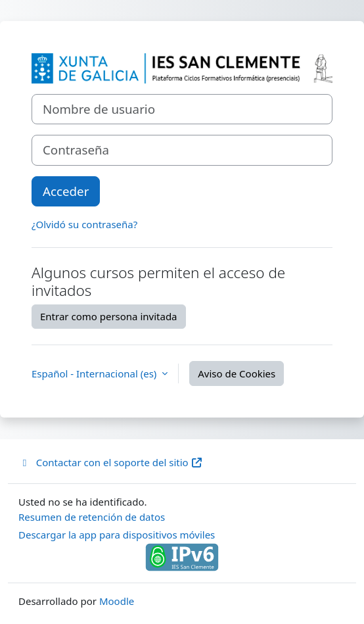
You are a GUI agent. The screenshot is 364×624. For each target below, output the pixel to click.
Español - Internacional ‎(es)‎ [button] (95, 373)
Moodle (117, 601)
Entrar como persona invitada (109, 316)
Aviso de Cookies (237, 373)
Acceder (66, 191)
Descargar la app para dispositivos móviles (117, 535)
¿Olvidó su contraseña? (84, 224)
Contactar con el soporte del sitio (111, 462)
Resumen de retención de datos (92, 517)
